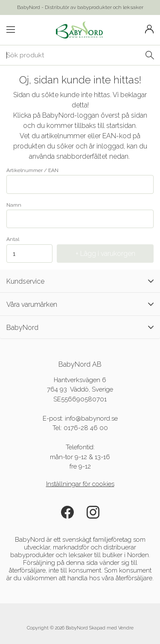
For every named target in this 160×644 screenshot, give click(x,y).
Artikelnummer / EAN (80, 181)
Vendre (126, 628)
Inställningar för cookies (80, 484)
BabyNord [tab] (80, 327)
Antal (13, 239)
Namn (80, 215)
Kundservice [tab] (80, 281)
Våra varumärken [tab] (80, 304)
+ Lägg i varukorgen (105, 254)
